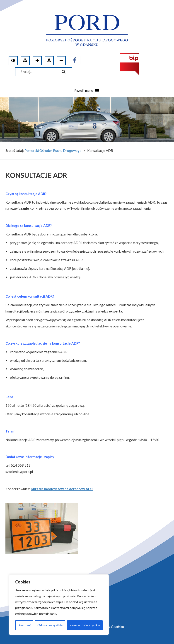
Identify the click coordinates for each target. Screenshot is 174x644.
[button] (84, 92)
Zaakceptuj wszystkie (85, 625)
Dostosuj (24, 625)
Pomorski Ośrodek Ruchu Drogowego (53, 150)
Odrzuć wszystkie (50, 625)
